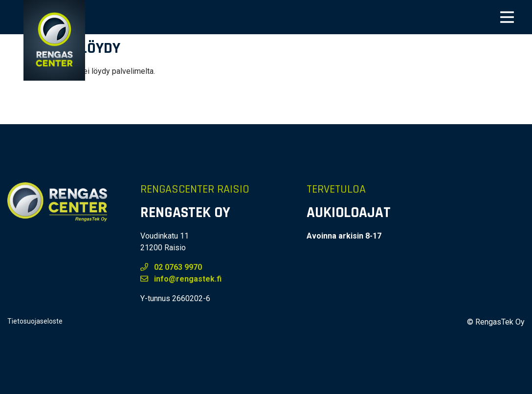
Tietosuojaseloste (35, 321)
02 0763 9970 (171, 267)
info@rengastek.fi (181, 279)
